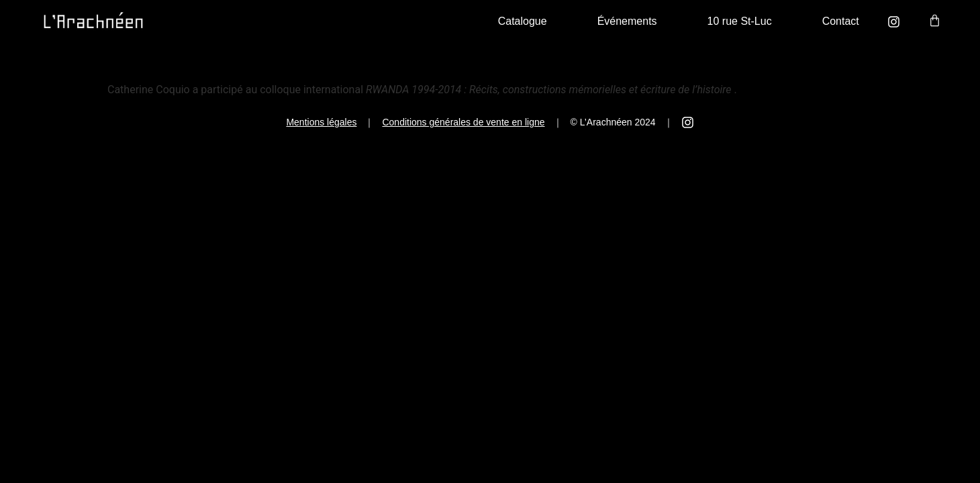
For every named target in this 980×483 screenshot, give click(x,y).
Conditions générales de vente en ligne (463, 122)
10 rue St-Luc (740, 21)
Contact (841, 21)
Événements (627, 21)
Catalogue (523, 21)
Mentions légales (321, 122)
